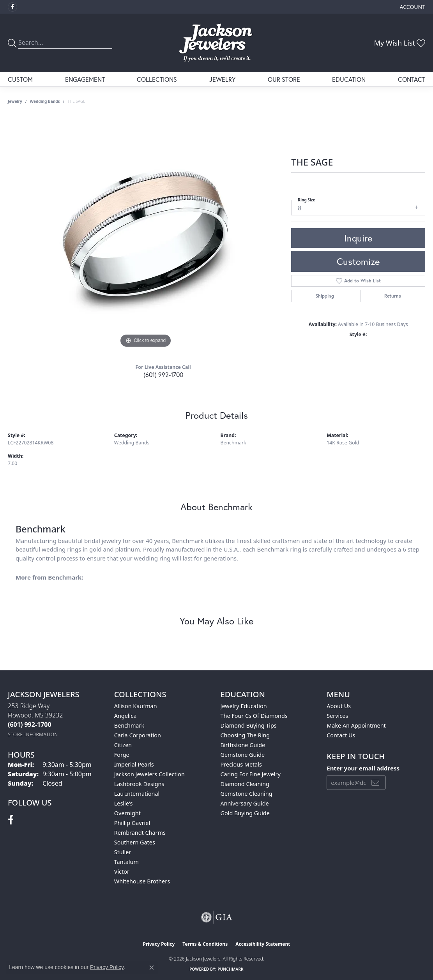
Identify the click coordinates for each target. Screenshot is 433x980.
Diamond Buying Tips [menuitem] (249, 725)
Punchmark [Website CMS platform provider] (231, 969)
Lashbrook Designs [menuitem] (139, 784)
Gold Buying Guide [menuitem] (245, 813)
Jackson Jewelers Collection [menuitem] (149, 774)
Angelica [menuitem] (125, 716)
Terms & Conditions (205, 944)
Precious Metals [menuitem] (241, 764)
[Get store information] (33, 734)
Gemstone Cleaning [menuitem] (247, 794)
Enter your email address (363, 768)
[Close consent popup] (152, 968)
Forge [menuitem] (122, 755)
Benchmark (233, 443)
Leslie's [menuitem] (124, 803)
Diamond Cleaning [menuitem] (245, 784)
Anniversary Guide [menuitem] (245, 803)
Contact (412, 79)
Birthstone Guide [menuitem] (243, 745)
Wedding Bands (45, 101)
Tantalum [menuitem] (126, 862)
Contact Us (341, 735)
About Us (339, 706)
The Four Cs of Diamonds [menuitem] (254, 716)
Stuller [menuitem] (123, 852)
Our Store (284, 79)
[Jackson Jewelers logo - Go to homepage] (216, 43)
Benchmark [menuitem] (129, 725)
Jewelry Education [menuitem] (244, 706)
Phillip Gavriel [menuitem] (132, 823)
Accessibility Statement (263, 944)
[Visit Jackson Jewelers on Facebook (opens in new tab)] (12, 7)
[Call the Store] (30, 724)
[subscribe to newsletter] (375, 783)
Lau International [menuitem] (137, 794)
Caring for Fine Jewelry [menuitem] (251, 774)
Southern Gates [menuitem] (135, 842)
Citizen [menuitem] (123, 745)
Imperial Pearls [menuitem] (134, 764)
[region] (146, 233)
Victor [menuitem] (122, 872)
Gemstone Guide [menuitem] (243, 755)
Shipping (325, 296)
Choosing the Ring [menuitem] (245, 735)
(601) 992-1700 (163, 375)
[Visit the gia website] (217, 917)
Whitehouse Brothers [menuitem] (142, 881)
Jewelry (222, 79)
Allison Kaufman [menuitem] (136, 706)
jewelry (15, 101)
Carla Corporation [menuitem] (138, 735)
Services (337, 716)
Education (349, 79)
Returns (393, 296)
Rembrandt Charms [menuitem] (140, 833)
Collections (157, 79)
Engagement (85, 79)
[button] (412, 7)
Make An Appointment (356, 725)
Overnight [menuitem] (127, 813)
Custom (20, 79)
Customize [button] (358, 261)
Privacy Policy (159, 944)
